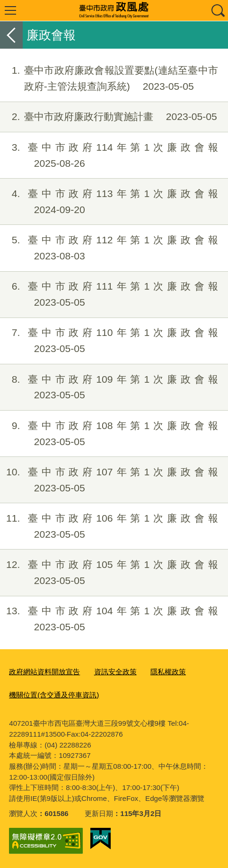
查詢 (218, 10)
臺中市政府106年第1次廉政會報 (109, 526)
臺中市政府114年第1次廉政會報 (109, 155)
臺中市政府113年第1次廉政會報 (109, 202)
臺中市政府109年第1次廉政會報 (109, 387)
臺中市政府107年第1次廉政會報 (109, 480)
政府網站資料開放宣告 (44, 672)
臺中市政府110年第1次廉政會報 (109, 341)
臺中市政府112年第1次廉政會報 (109, 248)
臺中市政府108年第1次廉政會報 (109, 434)
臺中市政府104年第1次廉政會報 (109, 619)
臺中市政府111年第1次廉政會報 (109, 294)
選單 (10, 10)
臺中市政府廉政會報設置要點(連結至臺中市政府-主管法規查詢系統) (109, 78)
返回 (11, 35)
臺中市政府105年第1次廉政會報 (109, 573)
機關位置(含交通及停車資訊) (54, 695)
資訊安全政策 (115, 672)
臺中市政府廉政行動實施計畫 (109, 117)
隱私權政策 (168, 672)
